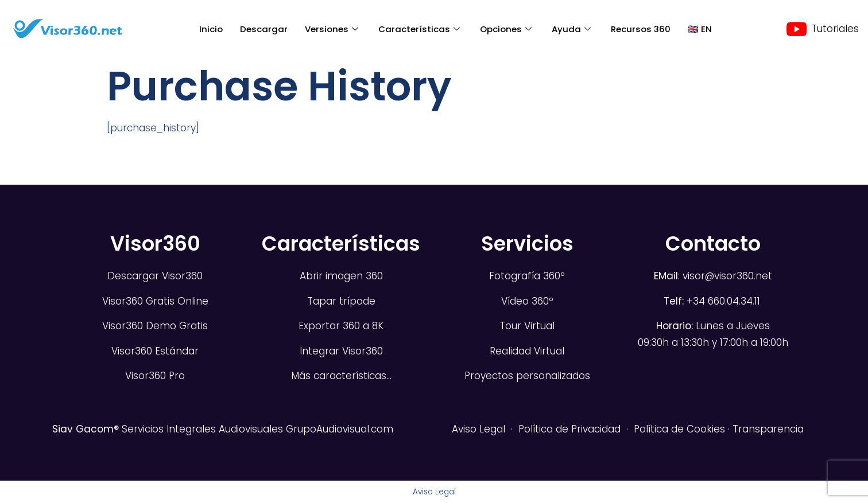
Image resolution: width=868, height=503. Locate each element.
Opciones (507, 29)
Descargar (264, 29)
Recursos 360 (641, 29)
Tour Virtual (527, 326)
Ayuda (573, 29)
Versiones (333, 29)
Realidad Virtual (527, 351)
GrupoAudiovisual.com (340, 429)
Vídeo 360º (527, 301)
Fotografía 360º (527, 276)
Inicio (211, 29)
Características (421, 29)
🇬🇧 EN (700, 29)
